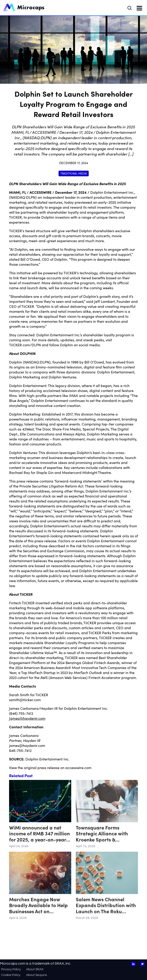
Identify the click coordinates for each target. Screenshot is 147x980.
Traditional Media (74, 173)
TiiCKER (28, 603)
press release (48, 767)
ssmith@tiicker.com (25, 700)
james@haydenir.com (27, 745)
